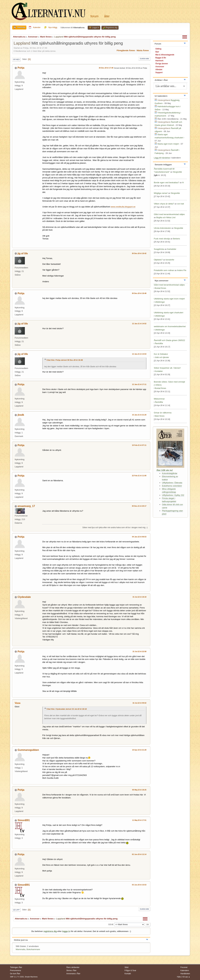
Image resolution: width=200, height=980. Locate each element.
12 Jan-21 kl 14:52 (139, 324)
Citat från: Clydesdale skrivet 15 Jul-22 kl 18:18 (67, 709)
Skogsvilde (177, 172)
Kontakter (159, 371)
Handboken (185, 974)
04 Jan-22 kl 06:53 (139, 537)
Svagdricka (159, 249)
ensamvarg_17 (26, 506)
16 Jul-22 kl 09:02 (139, 703)
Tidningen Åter (16, 967)
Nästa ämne (143, 50)
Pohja (21, 68)
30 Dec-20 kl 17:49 (106, 68)
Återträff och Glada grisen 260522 (169, 340)
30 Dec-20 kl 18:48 (139, 293)
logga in (66, 931)
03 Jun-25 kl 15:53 (139, 885)
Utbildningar (160, 302)
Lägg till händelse (162, 158)
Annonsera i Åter (73, 974)
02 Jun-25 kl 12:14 (139, 854)
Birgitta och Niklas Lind (166, 218)
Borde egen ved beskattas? (166, 183)
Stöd (126, 967)
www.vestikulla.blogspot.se (123, 207)
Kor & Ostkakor (161, 354)
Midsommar (159, 399)
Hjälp (179, 977)
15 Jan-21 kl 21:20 (139, 415)
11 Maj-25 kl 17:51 (139, 820)
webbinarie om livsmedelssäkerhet (170, 326)
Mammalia (21, 949)
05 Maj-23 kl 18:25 (139, 790)
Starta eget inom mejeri (168, 144)
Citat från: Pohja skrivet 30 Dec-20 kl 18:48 (65, 360)
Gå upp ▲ (186, 977)
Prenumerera (15, 970)
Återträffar (159, 344)
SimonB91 (24, 820)
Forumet (184, 967)
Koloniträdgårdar (170, 473)
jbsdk (21, 415)
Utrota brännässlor (163, 228)
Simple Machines (31, 977)
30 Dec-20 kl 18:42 (139, 253)
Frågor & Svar (130, 970)
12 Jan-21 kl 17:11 (139, 384)
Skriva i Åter (71, 970)
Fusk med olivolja (162, 239)
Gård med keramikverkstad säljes (169, 214)
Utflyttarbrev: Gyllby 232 (173, 495)
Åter (107, 16)
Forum (94, 16)
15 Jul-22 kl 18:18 (139, 597)
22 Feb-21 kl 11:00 (139, 476)
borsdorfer (170, 260)
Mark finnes (160, 416)
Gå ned (16, 59)
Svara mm (144, 59)
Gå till (111, 924)
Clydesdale (24, 597)
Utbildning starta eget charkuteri (168, 313)
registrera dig (50, 931)
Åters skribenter (73, 967)
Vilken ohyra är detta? (164, 204)
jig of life (23, 253)
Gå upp (16, 910)
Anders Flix (182, 270)
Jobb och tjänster (162, 357)
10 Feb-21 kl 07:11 (139, 445)
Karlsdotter (172, 249)
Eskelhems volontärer (172, 486)
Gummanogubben (28, 750)
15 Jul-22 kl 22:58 (139, 651)
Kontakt (128, 974)
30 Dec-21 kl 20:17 (139, 506)
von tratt (181, 204)
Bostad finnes (160, 288)
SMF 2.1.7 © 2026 (17, 977)
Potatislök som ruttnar (164, 270)
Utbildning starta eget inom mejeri (169, 299)
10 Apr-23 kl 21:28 (139, 750)
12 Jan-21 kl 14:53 (139, 354)
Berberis (176, 239)
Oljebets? (158, 260)
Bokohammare (33, 949)
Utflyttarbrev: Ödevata (172, 483)
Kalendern (185, 970)
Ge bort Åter (15, 974)
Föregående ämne (126, 50)
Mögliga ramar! (161, 193)
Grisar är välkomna (163, 413)
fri (183, 183)
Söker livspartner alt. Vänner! (167, 368)
